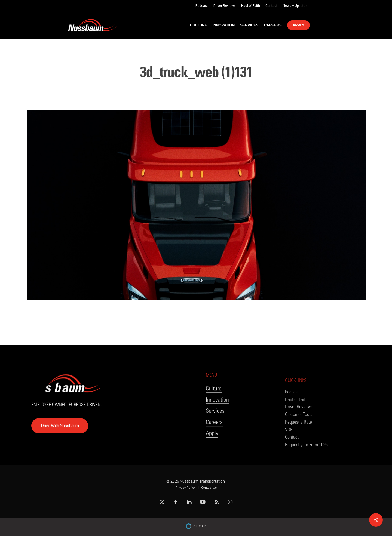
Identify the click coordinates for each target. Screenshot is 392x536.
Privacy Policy (185, 488)
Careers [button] (214, 433)
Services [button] (215, 422)
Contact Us (209, 488)
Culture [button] (214, 400)
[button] (321, 25)
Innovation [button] (217, 411)
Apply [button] (212, 444)
